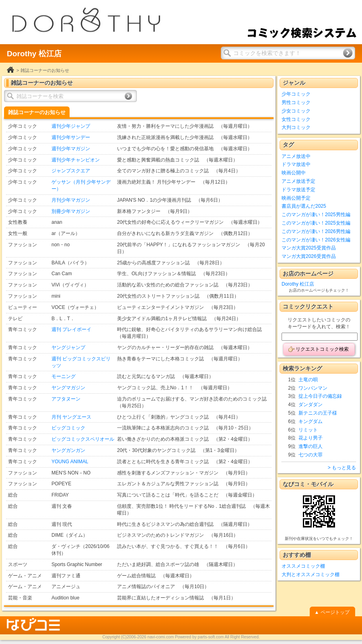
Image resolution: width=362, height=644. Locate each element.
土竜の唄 (308, 380)
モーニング (64, 376)
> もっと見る (342, 468)
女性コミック (296, 119)
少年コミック (296, 94)
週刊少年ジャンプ (71, 126)
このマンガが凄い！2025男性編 (316, 215)
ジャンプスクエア (71, 171)
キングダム (311, 421)
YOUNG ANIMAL (70, 462)
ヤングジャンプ (68, 348)
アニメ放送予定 (298, 181)
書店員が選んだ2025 (304, 206)
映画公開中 (294, 173)
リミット (308, 430)
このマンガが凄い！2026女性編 (316, 240)
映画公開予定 (296, 198)
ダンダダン (311, 405)
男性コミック (296, 102)
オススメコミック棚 (303, 566)
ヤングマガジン (68, 388)
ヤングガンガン (68, 450)
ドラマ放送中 (296, 164)
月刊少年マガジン (71, 200)
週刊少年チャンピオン (76, 160)
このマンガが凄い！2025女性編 (316, 223)
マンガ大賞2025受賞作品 (309, 248)
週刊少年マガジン (71, 149)
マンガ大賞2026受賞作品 (309, 256)
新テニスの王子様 (318, 413)
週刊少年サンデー (71, 137)
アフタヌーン (66, 399)
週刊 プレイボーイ (71, 329)
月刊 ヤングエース (71, 417)
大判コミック (296, 127)
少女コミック (296, 111)
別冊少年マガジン (71, 211)
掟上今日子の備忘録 (320, 396)
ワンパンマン (313, 388)
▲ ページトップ (332, 612)
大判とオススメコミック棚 (311, 574)
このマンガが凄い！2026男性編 (316, 231)
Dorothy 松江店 (298, 284)
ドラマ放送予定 (298, 190)
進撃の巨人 (311, 446)
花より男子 (311, 438)
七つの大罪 (311, 455)
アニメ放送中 (296, 156)
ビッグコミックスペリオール (83, 439)
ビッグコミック (68, 428)
